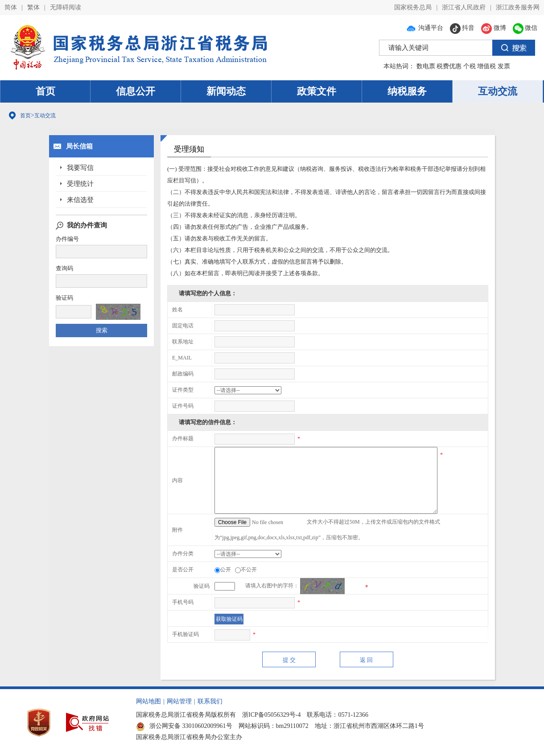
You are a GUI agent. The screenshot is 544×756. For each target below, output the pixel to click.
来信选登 (80, 200)
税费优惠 (449, 66)
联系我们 (210, 701)
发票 (504, 66)
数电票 (426, 66)
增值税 (486, 66)
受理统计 (80, 184)
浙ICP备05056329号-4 (271, 715)
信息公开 (136, 91)
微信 (525, 28)
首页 (45, 91)
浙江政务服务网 (518, 7)
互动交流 (498, 91)
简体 (11, 7)
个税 (470, 66)
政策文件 (317, 91)
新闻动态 (226, 91)
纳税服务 (407, 91)
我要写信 (80, 168)
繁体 (33, 7)
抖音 (462, 28)
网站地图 (148, 701)
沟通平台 (424, 28)
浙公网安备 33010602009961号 (184, 726)
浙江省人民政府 (464, 7)
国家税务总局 (413, 7)
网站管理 (179, 701)
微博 (494, 28)
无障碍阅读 (66, 7)
